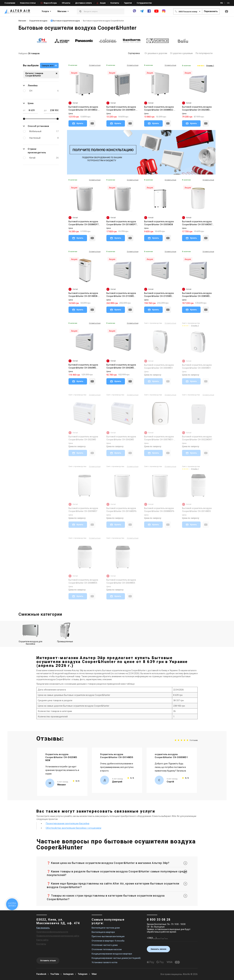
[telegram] (142, 12)
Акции (103, 3)
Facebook (41, 974)
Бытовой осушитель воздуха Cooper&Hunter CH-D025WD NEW (197, 109)
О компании (10, 3)
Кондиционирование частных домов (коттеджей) (116, 958)
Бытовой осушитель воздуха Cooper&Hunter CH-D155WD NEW (121, 295)
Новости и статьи (28, 3)
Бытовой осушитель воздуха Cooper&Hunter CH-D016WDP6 (121, 510)
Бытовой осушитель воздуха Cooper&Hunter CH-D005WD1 (197, 366)
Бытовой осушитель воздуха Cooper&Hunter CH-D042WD (121, 438)
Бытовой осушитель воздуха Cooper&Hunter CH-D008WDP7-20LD (84, 223)
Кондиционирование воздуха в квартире (112, 954)
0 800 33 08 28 (159, 920)
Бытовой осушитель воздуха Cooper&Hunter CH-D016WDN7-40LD (198, 223)
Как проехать (43, 928)
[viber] (134, 12)
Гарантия (128, 3)
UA (228, 3)
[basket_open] (227, 11)
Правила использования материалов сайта (58, 936)
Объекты (66, 3)
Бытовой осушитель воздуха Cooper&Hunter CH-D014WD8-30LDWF (83, 295)
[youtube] (156, 13)
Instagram (68, 974)
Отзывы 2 (195, 326)
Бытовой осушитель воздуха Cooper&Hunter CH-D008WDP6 (159, 510)
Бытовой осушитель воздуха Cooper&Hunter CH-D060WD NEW (83, 366)
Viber (94, 974)
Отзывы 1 (210, 66)
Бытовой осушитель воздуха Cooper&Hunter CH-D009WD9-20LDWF (121, 109)
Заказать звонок (158, 949)
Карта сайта (42, 940)
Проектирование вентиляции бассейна (67, 824)
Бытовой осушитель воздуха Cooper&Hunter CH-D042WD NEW (121, 366)
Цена (28, 103)
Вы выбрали (31, 65)
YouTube (55, 974)
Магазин (62, 11)
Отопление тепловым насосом (107, 949)
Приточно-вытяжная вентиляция (108, 936)
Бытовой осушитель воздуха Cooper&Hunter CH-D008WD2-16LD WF (159, 109)
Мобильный (44, 131)
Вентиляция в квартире (103, 932)
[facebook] (149, 12)
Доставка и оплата (83, 3)
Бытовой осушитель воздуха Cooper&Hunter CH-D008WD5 (83, 581)
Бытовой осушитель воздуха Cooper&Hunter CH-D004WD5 (121, 581)
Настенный (44, 138)
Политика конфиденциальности (52, 932)
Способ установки (36, 126)
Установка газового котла (104, 962)
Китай (44, 158)
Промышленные (65, 633)
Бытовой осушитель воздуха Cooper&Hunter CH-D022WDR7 (197, 438)
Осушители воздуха (38, 21)
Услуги (45, 11)
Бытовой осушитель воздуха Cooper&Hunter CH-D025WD (83, 438)
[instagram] (164, 12)
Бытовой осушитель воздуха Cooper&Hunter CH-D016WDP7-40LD (122, 223)
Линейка (30, 86)
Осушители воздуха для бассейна (30, 634)
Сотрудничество (144, 3)
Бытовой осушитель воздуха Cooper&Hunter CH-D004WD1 (159, 366)
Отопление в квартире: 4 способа (108, 941)
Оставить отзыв (48, 961)
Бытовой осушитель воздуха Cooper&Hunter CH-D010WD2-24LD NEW (83, 109)
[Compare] (92, 123)
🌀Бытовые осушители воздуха (65, 21)
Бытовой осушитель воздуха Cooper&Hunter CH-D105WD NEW (159, 295)
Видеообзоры (50, 3)
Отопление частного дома (105, 945)
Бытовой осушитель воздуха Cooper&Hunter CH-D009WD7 (83, 510)
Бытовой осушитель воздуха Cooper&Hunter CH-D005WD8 (159, 223)
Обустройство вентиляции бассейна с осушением (73, 828)
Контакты (115, 3)
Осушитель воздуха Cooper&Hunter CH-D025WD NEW (61, 757)
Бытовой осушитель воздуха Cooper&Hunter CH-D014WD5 (197, 510)
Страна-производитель (34, 150)
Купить (78, 123)
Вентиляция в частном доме (106, 928)
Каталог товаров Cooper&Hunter (41, 74)
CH (44, 91)
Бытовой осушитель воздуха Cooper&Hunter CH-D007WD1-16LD (159, 438)
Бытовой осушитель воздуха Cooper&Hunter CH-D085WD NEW (197, 295)
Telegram (83, 974)
